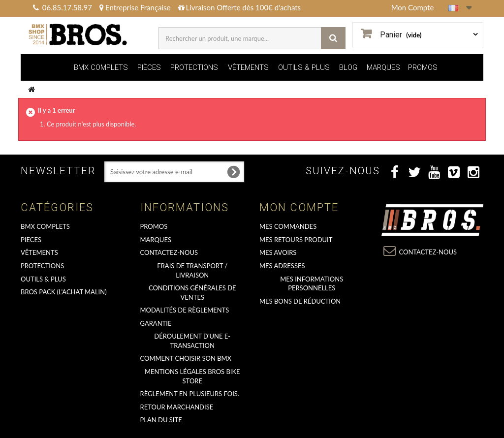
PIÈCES (149, 67)
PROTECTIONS (194, 67)
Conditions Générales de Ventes (192, 293)
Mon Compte (413, 7)
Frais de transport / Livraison (192, 270)
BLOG (348, 67)
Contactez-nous (169, 252)
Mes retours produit (296, 240)
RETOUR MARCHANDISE (177, 407)
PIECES (31, 240)
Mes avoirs (278, 252)
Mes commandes (288, 226)
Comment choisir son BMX (186, 358)
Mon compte (299, 207)
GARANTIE (156, 323)
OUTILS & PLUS (304, 67)
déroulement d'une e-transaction (192, 341)
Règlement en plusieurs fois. (190, 394)
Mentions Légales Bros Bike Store (192, 376)
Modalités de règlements (185, 310)
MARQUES (383, 67)
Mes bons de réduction (300, 301)
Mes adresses (282, 266)
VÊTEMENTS (248, 67)
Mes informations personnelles (312, 284)
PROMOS (423, 67)
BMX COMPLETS (101, 67)
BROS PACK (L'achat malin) (64, 292)
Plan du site (161, 420)
